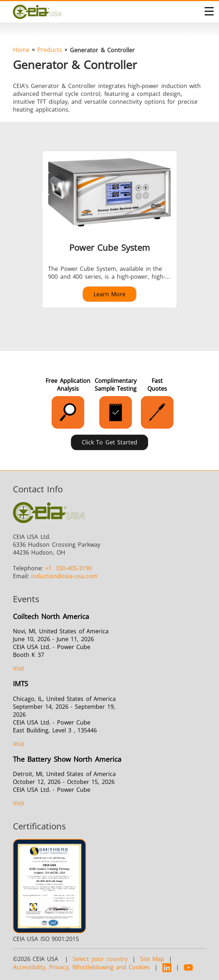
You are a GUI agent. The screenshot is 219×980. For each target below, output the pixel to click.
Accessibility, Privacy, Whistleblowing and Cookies (81, 967)
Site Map (152, 959)
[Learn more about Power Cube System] (110, 229)
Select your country (100, 959)
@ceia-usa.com (64, 576)
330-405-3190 (68, 568)
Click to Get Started (110, 442)
